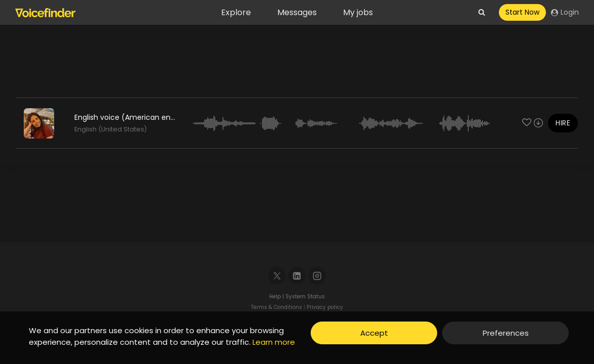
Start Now (522, 12)
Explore (236, 12)
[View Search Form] (482, 13)
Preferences (506, 333)
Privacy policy (325, 307)
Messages (297, 12)
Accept (374, 333)
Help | (277, 297)
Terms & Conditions (277, 307)
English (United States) (111, 129)
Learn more (274, 342)
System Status (305, 297)
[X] (277, 276)
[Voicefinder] (45, 13)
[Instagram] (317, 276)
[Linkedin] (297, 276)
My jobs (358, 12)
